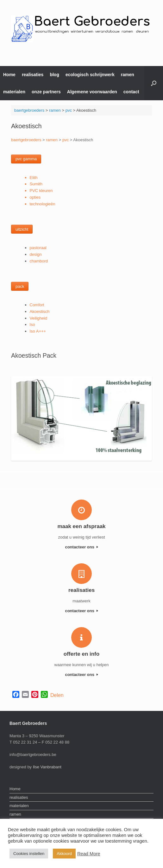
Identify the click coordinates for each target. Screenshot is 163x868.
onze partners (46, 92)
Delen (57, 695)
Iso (32, 325)
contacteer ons (81, 547)
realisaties (33, 75)
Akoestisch (40, 311)
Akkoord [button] (64, 854)
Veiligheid (39, 318)
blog (54, 75)
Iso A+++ (38, 331)
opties (35, 197)
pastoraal (38, 248)
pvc (69, 110)
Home (9, 75)
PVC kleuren (41, 191)
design (36, 254)
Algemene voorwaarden (92, 92)
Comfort (37, 305)
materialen (14, 92)
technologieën (43, 204)
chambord (39, 261)
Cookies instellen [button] (29, 854)
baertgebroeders (29, 110)
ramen (128, 75)
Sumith (36, 184)
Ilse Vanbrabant (47, 767)
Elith (34, 178)
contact (131, 92)
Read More (89, 854)
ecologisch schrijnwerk (90, 75)
